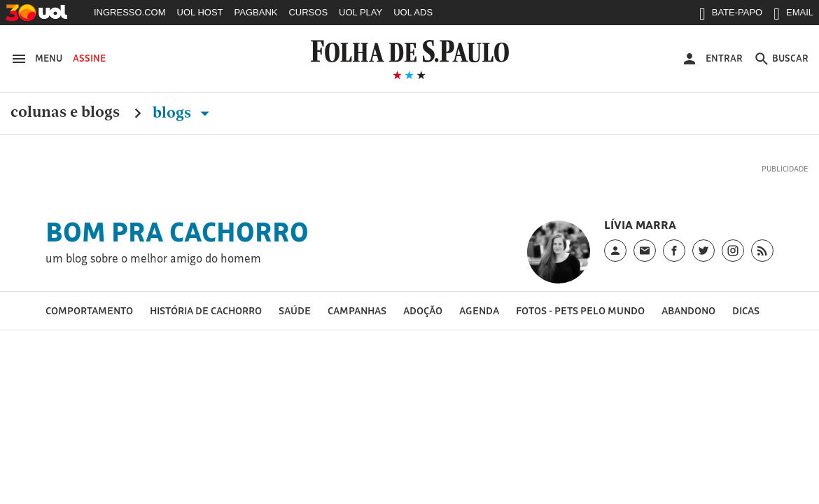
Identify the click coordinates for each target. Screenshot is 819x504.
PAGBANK (256, 12)
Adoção (423, 310)
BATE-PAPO (731, 15)
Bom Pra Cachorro (177, 232)
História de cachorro (206, 310)
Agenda (479, 310)
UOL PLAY (360, 12)
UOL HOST (200, 12)
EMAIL (793, 15)
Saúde (295, 310)
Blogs (184, 113)
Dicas (746, 310)
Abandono (688, 310)
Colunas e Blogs (65, 113)
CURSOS (308, 12)
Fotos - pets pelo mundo (580, 310)
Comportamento (89, 310)
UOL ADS (413, 12)
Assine (89, 58)
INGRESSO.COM (130, 12)
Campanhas (357, 310)
